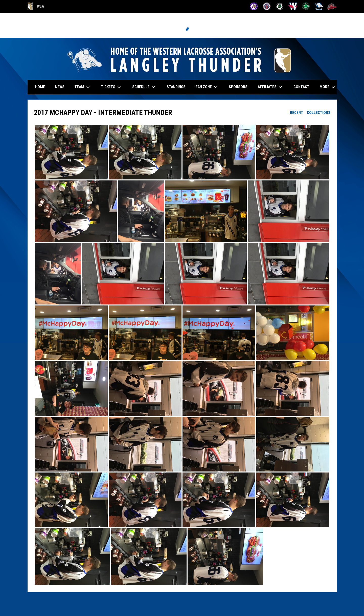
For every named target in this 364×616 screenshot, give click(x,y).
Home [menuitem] (40, 87)
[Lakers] (280, 6)
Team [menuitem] (83, 87)
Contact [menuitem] (301, 87)
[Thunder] (319, 6)
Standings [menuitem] (176, 87)
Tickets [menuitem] (112, 87)
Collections (319, 113)
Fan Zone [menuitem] (207, 87)
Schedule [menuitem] (144, 87)
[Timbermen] (332, 6)
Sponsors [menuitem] (238, 87)
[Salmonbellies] (293, 6)
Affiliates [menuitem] (270, 87)
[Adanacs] (254, 6)
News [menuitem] (60, 87)
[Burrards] (267, 6)
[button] (71, 152)
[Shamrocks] (306, 6)
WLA (36, 6)
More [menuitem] (328, 87)
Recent (297, 113)
